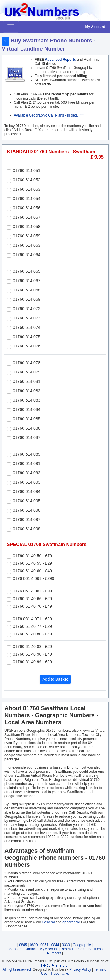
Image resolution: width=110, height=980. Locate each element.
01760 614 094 (27, 491)
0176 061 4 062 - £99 (32, 591)
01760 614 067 (27, 281)
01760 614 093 (27, 482)
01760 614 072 (27, 309)
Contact (31, 949)
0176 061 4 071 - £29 (32, 619)
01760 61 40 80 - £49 (32, 634)
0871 (44, 945)
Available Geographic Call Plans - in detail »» (49, 115)
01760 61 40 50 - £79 (32, 556)
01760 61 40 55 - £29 (32, 563)
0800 (34, 945)
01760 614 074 (27, 327)
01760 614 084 (27, 409)
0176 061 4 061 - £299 (34, 578)
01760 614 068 (27, 290)
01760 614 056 (27, 208)
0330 (66, 945)
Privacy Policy (80, 969)
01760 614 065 (27, 271)
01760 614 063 (27, 245)
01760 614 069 (27, 299)
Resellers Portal (73, 949)
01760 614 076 (27, 346)
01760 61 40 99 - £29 (32, 662)
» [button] (6, 41)
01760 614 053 (27, 189)
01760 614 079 (27, 372)
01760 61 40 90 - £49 (32, 654)
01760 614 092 (27, 473)
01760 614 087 (27, 437)
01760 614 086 (27, 428)
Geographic (82, 945)
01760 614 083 (27, 400)
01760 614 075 (27, 337)
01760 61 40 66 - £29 (32, 599)
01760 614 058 (27, 227)
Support (16, 949)
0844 (55, 945)
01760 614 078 (27, 363)
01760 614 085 (27, 419)
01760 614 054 (27, 199)
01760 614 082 (27, 391)
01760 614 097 (27, 519)
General (49, 922)
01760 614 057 (27, 217)
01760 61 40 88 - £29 (32, 647)
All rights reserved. (17, 969)
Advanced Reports (60, 60)
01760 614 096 (27, 510)
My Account (95, 27)
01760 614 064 (27, 255)
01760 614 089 (27, 454)
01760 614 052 (27, 180)
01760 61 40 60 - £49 (32, 571)
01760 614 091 (27, 463)
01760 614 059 (27, 236)
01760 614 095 (27, 501)
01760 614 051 (27, 171)
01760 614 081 (27, 381)
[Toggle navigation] (11, 27)
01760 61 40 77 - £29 (32, 626)
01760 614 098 (27, 529)
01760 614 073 (27, 318)
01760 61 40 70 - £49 (32, 606)
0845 (23, 945)
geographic (71, 922)
